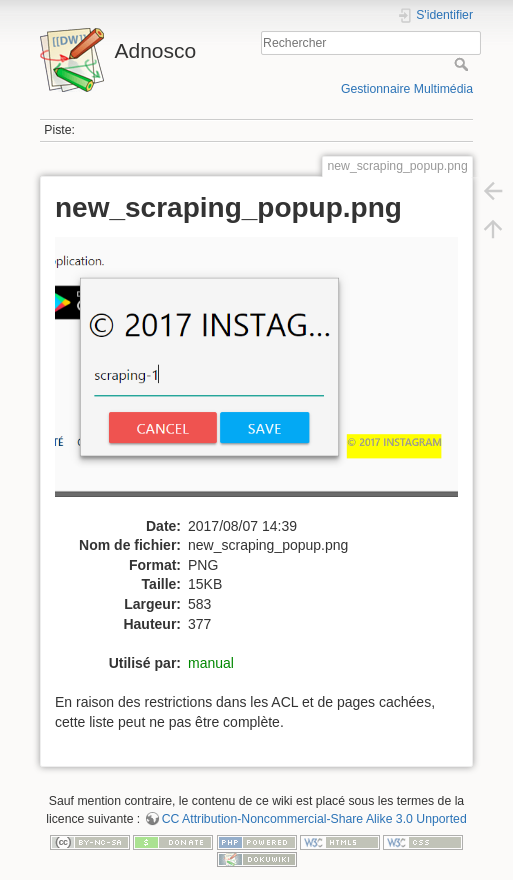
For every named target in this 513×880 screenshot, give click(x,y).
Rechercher (463, 64)
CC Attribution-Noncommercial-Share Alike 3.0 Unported (314, 819)
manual (211, 663)
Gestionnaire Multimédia (407, 89)
